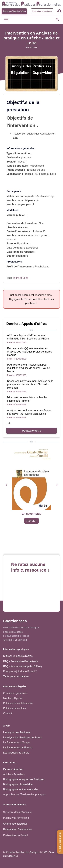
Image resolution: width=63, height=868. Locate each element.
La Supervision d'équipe (17, 742)
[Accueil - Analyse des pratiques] (31, 3)
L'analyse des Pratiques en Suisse (23, 738)
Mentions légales (13, 698)
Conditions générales (15, 693)
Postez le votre (31, 431)
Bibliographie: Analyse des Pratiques (24, 779)
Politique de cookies (14, 708)
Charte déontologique (15, 824)
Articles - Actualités (14, 774)
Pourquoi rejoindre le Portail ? (20, 671)
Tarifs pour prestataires (16, 676)
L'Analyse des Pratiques (17, 732)
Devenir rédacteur (13, 769)
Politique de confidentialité (18, 703)
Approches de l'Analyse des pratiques (24, 794)
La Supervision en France (18, 748)
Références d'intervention (18, 829)
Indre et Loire (21, 278)
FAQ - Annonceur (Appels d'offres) (23, 666)
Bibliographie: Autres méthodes (21, 789)
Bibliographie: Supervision (18, 784)
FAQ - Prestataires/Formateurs (21, 661)
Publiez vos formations (16, 818)
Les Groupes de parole (16, 753)
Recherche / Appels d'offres (14, 11)
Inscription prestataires (42, 11)
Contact (8, 713)
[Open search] (57, 19)
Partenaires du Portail (16, 835)
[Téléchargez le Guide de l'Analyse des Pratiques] (60, 842)
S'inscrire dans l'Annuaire (17, 812)
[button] (6, 485)
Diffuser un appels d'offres (18, 656)
